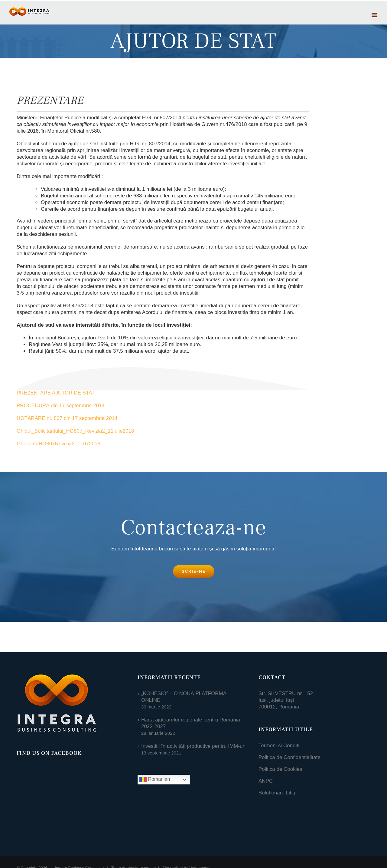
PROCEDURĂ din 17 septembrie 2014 (61, 406)
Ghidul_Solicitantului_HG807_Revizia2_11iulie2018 (75, 431)
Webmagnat (200, 829)
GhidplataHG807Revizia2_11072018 (59, 444)
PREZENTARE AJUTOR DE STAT (56, 393)
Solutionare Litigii (278, 793)
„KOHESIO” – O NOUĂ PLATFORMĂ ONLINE (184, 697)
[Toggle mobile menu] (375, 15)
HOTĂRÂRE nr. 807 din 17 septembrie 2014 (68, 418)
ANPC (266, 781)
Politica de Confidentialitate (289, 757)
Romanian (155, 780)
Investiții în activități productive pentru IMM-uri (193, 746)
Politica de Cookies (280, 769)
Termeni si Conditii (280, 746)
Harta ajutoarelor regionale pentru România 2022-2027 (191, 723)
